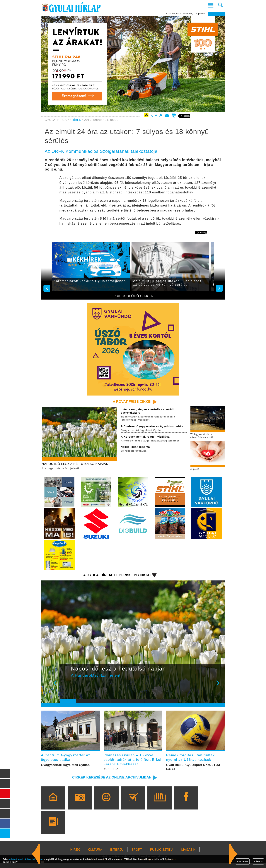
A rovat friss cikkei (130, 402)
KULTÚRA (95, 854)
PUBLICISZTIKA (162, 854)
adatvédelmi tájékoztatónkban (26, 859)
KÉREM (258, 861)
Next (220, 688)
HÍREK (77, 120)
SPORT (137, 854)
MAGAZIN (188, 854)
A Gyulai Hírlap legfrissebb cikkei (113, 577)
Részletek (242, 861)
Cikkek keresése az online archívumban (107, 782)
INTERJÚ (117, 854)
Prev (65, 688)
